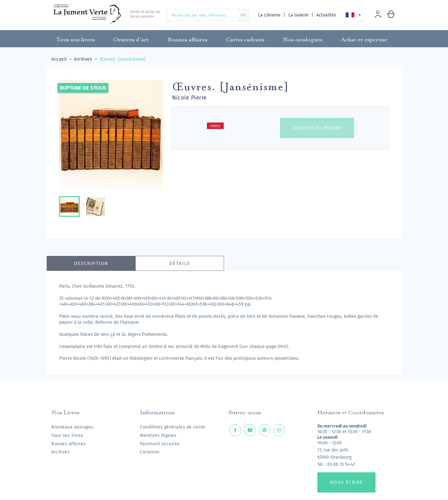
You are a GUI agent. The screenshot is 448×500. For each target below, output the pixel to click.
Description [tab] (91, 263)
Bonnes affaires (68, 444)
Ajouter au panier (317, 128)
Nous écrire (346, 482)
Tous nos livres (67, 435)
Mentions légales (158, 435)
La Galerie (299, 15)
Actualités (326, 15)
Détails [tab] (180, 263)
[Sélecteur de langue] (355, 15)
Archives (60, 452)
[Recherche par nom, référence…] (208, 15)
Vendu (215, 126)
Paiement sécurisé (160, 444)
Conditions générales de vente (173, 427)
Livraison (150, 452)
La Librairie (270, 15)
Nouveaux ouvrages (72, 427)
